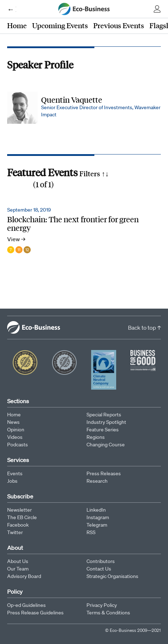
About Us (18, 561)
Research (97, 481)
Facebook (18, 525)
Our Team (18, 569)
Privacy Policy (102, 605)
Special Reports (104, 415)
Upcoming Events (60, 25)
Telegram (97, 525)
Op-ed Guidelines (26, 605)
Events (15, 473)
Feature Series (103, 430)
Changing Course (106, 445)
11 (19, 250)
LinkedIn (96, 510)
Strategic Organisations (112, 576)
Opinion (16, 430)
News (13, 422)
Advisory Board (24, 576)
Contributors (101, 561)
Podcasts (18, 445)
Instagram (98, 517)
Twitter (15, 532)
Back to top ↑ (144, 328)
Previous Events (119, 25)
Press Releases (104, 473)
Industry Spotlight (106, 422)
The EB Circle (22, 517)
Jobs (12, 481)
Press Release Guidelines (35, 613)
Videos (15, 437)
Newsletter (19, 510)
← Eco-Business (12, 9)
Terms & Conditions (108, 613)
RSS (91, 532)
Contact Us (99, 569)
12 (27, 250)
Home (17, 25)
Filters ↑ (94, 173)
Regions (96, 437)
